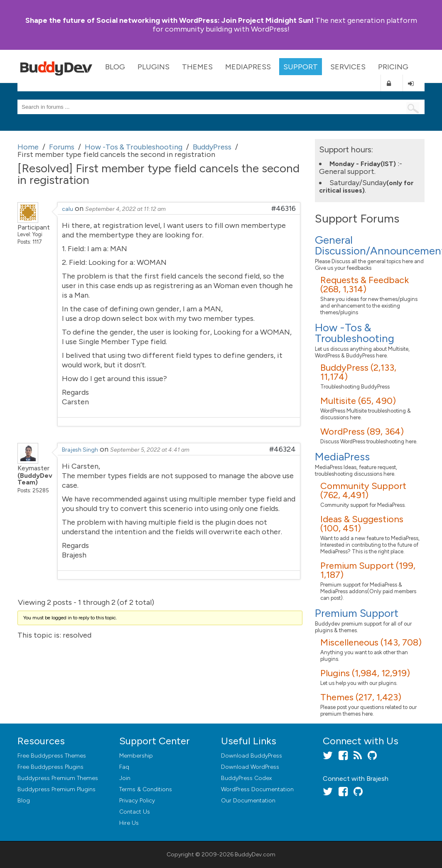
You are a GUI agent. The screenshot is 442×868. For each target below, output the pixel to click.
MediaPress (248, 67)
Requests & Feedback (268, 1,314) (365, 285)
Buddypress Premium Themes (58, 778)
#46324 (282, 449)
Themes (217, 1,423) (361, 697)
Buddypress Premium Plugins (56, 789)
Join (125, 778)
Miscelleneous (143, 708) (371, 642)
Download (252, 756)
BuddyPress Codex (246, 778)
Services (348, 67)
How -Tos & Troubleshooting (355, 333)
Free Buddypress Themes (52, 756)
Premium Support (357, 613)
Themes (197, 67)
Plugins (153, 67)
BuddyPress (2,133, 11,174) (358, 372)
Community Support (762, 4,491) (363, 490)
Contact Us (135, 812)
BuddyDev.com (255, 855)
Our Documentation (248, 801)
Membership (136, 756)
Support (301, 67)
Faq (124, 767)
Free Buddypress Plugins (50, 767)
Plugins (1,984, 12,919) (365, 673)
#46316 (284, 208)
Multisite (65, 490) (358, 401)
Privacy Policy (137, 801)
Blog (115, 67)
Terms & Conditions (146, 789)
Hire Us (129, 823)
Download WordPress (250, 767)
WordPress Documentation (257, 789)
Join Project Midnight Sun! (169, 20)
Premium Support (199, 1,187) (368, 570)
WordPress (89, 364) (362, 432)
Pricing (393, 67)
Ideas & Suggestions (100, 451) (362, 524)
